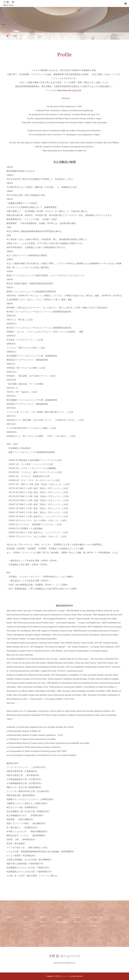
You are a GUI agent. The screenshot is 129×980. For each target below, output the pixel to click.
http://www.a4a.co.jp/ (67, 90)
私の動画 (93, 926)
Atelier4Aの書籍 (62, 922)
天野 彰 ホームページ (64, 956)
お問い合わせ (78, 922)
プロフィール (28, 926)
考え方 (26, 929)
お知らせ (43, 922)
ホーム (10, 922)
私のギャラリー (95, 922)
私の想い (26, 922)
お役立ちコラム (45, 926)
